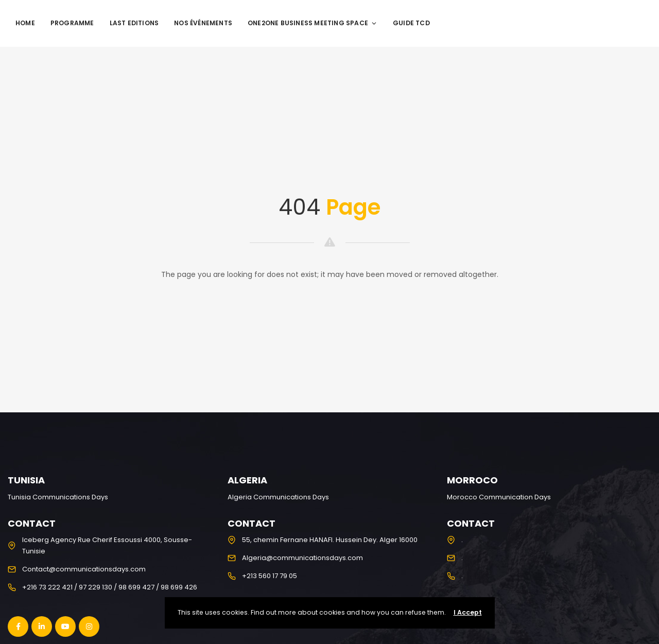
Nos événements (203, 23)
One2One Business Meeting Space (313, 23)
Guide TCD (411, 23)
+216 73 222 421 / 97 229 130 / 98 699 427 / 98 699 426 (110, 587)
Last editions (134, 23)
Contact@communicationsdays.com (84, 569)
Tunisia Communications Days (58, 497)
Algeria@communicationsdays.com (302, 558)
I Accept (468, 612)
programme (72, 23)
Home (25, 23)
